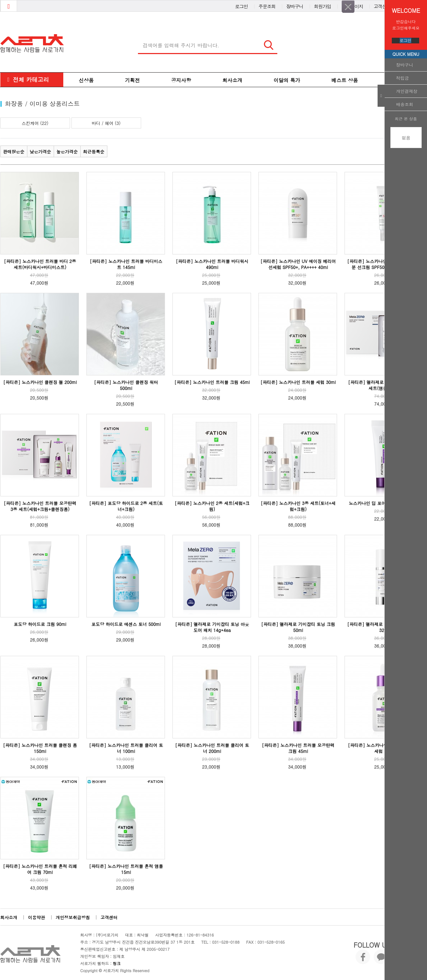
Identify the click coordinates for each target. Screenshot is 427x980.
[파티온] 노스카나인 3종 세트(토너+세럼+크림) (298, 506)
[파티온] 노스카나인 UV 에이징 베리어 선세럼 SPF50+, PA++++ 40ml (298, 264)
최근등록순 (94, 151)
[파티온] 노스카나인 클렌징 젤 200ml (40, 382)
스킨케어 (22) (35, 123)
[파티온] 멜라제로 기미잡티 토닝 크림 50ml (298, 627)
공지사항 (181, 80)
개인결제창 (407, 91)
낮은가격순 (41, 151)
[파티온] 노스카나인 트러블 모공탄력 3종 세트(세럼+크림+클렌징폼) (40, 506)
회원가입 (322, 5)
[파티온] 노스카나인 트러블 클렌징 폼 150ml (40, 748)
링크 (117, 963)
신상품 (86, 80)
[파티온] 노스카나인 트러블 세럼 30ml (298, 382)
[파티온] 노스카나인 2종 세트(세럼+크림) (212, 506)
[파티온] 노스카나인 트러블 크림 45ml (212, 382)
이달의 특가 (287, 80)
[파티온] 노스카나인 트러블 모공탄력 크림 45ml (298, 748)
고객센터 (382, 5)
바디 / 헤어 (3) (106, 123)
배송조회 (405, 104)
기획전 (133, 80)
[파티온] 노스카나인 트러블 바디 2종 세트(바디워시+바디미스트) (40, 264)
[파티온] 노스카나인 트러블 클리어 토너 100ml (126, 748)
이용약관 (37, 917)
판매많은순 (14, 151)
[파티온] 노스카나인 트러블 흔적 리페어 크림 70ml (40, 869)
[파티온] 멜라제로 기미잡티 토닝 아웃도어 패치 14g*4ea (212, 627)
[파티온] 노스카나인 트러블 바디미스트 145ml (126, 264)
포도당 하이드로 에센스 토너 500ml (126, 624)
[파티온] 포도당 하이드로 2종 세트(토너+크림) (126, 506)
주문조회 (267, 5)
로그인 (405, 40)
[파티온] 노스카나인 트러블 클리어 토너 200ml (212, 748)
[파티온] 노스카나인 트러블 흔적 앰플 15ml (126, 869)
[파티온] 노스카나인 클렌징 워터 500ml (126, 385)
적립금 (402, 78)
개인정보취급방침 (73, 917)
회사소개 (233, 80)
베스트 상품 (345, 80)
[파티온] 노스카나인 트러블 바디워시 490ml (212, 264)
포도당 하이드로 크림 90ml (40, 624)
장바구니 (405, 65)
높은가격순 (67, 151)
